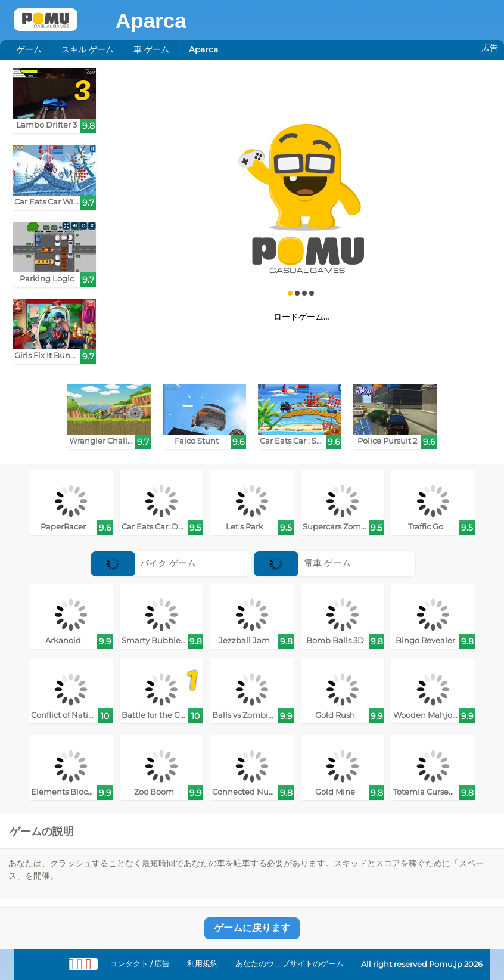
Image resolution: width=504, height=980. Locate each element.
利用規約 (203, 964)
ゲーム (29, 49)
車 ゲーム (151, 49)
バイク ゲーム (144, 563)
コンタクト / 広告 (140, 964)
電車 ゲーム (302, 563)
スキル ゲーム (88, 49)
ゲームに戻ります (252, 928)
